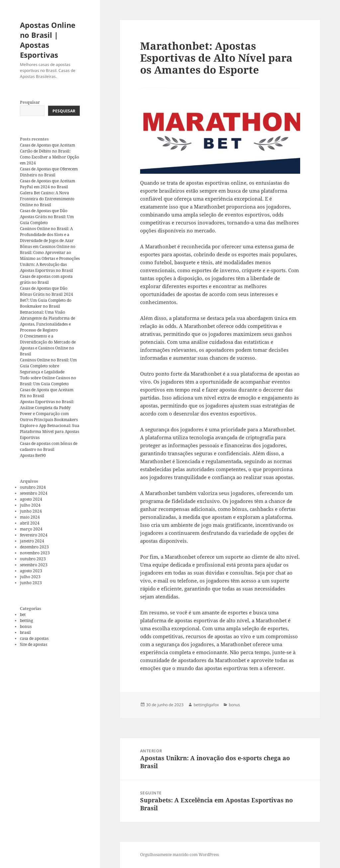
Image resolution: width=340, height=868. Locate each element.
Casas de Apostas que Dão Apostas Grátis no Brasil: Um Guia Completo (47, 217)
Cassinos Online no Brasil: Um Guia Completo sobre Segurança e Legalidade (48, 366)
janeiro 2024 (32, 541)
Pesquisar (30, 102)
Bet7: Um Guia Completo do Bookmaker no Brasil (46, 303)
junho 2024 (31, 511)
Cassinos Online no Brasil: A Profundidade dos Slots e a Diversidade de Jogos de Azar (47, 235)
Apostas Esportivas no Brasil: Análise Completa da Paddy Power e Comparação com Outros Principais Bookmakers (49, 411)
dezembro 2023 (34, 547)
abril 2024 (30, 523)
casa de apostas (34, 638)
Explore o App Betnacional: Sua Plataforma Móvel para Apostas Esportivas (50, 432)
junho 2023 (31, 583)
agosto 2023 (31, 571)
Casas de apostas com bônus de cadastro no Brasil (49, 446)
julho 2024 (30, 505)
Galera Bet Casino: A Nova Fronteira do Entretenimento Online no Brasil (47, 199)
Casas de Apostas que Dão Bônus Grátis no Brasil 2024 (46, 291)
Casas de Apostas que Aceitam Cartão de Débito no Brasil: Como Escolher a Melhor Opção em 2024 (49, 154)
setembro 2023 (34, 565)
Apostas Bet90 (33, 455)
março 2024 (31, 529)
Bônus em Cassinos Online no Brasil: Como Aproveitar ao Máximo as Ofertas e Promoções (50, 252)
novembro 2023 (35, 553)
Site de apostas (34, 644)
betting (26, 620)
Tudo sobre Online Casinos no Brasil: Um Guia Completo (48, 381)
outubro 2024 (33, 487)
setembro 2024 (34, 493)
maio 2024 (30, 517)
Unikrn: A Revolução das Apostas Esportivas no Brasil (46, 267)
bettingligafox (206, 705)
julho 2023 (30, 577)
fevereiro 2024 (34, 535)
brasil (25, 632)
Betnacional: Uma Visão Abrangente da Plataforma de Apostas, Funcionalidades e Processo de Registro (47, 321)
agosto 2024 (31, 499)
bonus (26, 626)
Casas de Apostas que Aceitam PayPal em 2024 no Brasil (47, 184)
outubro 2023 (33, 559)
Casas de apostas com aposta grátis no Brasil (46, 279)
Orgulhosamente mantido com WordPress (179, 855)
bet (23, 615)
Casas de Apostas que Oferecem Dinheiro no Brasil (49, 172)
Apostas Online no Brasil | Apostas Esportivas (48, 40)
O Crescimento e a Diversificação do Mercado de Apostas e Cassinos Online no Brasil (48, 345)
